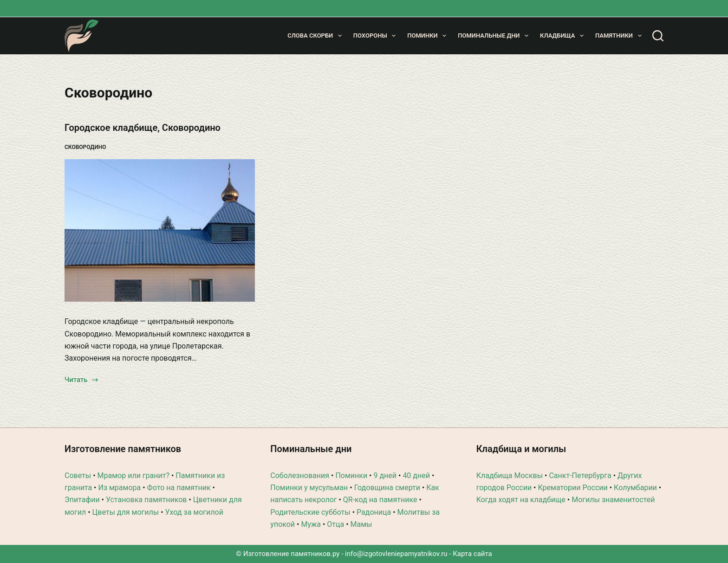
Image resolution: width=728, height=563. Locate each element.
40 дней (416, 476)
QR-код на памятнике (380, 500)
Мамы (361, 524)
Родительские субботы (310, 512)
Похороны (376, 36)
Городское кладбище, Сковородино (143, 128)
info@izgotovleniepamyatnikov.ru (396, 554)
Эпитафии (82, 500)
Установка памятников (146, 500)
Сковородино (85, 147)
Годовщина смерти (387, 488)
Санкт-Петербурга (580, 476)
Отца (335, 524)
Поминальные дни (495, 36)
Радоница (374, 512)
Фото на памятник (179, 488)
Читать (82, 381)
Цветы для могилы (126, 512)
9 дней (385, 476)
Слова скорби (316, 36)
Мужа (311, 524)
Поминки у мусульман (309, 488)
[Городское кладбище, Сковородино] (160, 231)
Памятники (620, 36)
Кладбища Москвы (510, 476)
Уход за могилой (194, 512)
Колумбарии (635, 488)
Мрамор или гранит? (133, 476)
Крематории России (572, 488)
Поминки (429, 36)
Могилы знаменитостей (613, 500)
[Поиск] (658, 36)
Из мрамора (119, 488)
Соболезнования (300, 476)
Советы (78, 476)
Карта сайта (472, 554)
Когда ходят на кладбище (521, 500)
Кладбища (564, 36)
